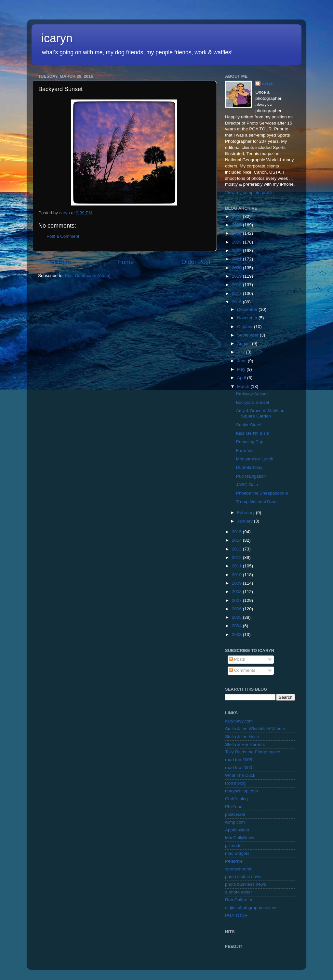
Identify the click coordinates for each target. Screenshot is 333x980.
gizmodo (233, 846)
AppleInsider (237, 830)
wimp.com (235, 822)
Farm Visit (246, 450)
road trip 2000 (239, 768)
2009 (237, 583)
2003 (237, 635)
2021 (237, 259)
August (245, 344)
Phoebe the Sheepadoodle (262, 493)
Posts (237, 659)
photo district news (243, 876)
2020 (237, 268)
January (246, 521)
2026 (237, 216)
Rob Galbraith (239, 900)
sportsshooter (238, 869)
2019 (237, 276)
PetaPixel (234, 861)
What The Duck (240, 775)
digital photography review (251, 908)
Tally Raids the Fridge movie (253, 752)
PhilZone (234, 807)
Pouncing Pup (250, 442)
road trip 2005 (239, 760)
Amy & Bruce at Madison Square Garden (260, 413)
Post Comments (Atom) (88, 276)
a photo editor (239, 892)
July (242, 352)
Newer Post (54, 262)
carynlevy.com (239, 721)
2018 (237, 285)
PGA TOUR (236, 915)
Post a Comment (63, 236)
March (244, 386)
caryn (268, 83)
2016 (237, 302)
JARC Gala (247, 485)
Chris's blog (236, 799)
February (246, 513)
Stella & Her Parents (245, 744)
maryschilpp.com (241, 791)
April (242, 378)
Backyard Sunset (253, 402)
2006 (237, 609)
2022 (237, 251)
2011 (237, 566)
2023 (237, 242)
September (248, 335)
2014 (237, 540)
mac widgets (237, 853)
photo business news (246, 884)
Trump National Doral (257, 502)
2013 (237, 549)
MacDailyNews (240, 838)
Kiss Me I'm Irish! (253, 433)
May (242, 369)
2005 (237, 617)
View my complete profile (249, 193)
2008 (237, 592)
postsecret (235, 814)
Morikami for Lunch (255, 459)
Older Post (196, 262)
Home (126, 262)
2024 (237, 233)
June (242, 361)
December (248, 309)
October (246, 327)
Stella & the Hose (242, 737)
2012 (237, 557)
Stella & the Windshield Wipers (255, 729)
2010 (237, 575)
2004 (237, 626)
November (248, 318)
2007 (237, 600)
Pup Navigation (251, 476)
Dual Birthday (249, 467)
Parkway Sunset (252, 394)
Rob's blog (235, 783)
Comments (242, 670)
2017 (237, 293)
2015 (237, 532)
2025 (237, 225)
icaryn (57, 38)
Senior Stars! (249, 425)
